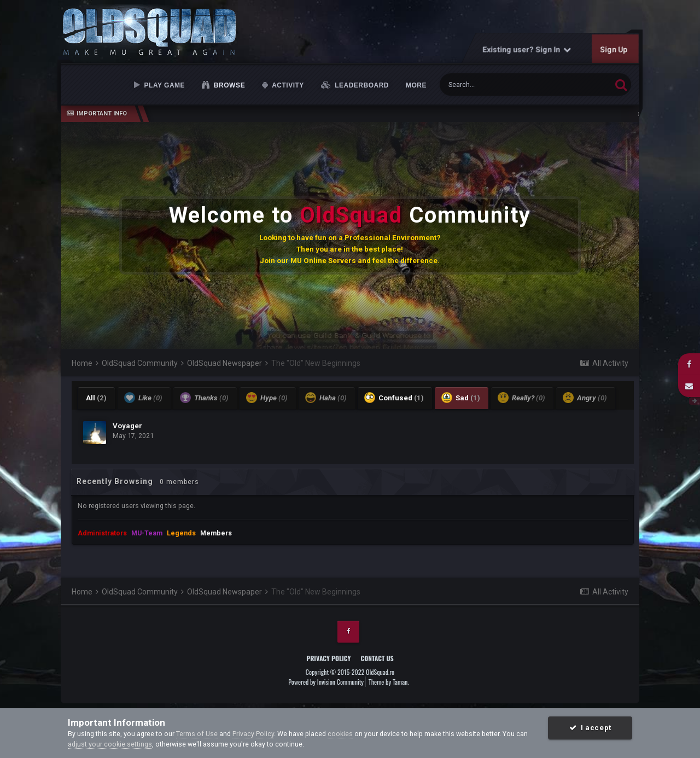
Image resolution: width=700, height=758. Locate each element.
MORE (416, 85)
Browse (229, 85)
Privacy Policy (328, 658)
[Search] (499, 84)
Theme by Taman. (389, 682)
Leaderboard (361, 85)
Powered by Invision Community (326, 682)
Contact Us (377, 658)
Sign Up (614, 49)
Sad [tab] (461, 398)
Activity (287, 85)
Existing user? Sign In (527, 49)
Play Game (164, 85)
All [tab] (96, 398)
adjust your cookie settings (110, 744)
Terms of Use (197, 734)
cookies (340, 734)
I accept (590, 728)
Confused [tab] (394, 398)
